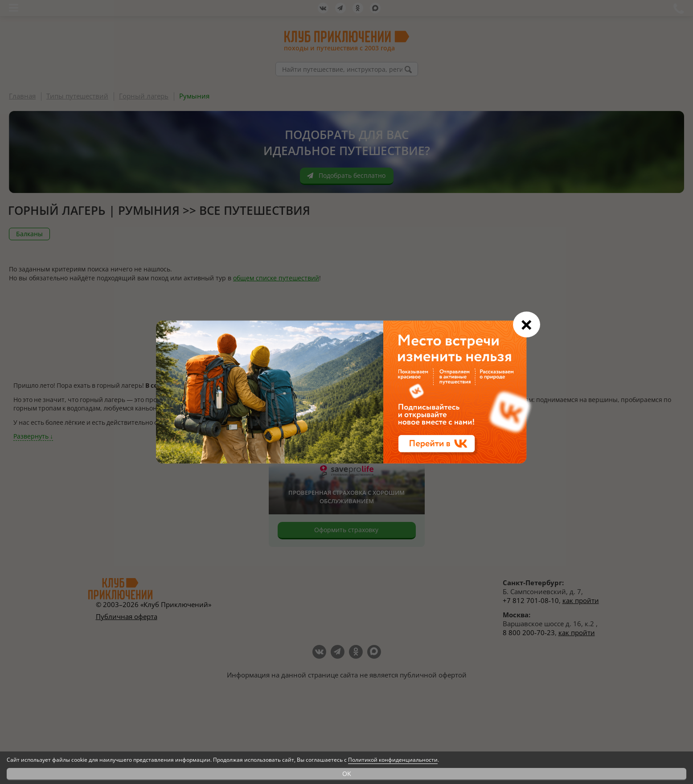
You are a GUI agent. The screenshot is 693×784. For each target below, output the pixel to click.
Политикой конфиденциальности (393, 760)
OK (347, 774)
